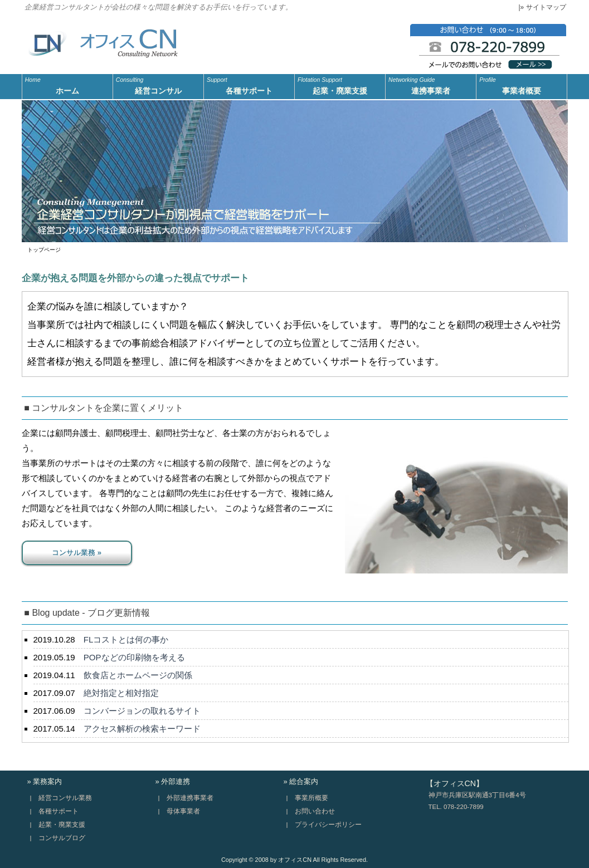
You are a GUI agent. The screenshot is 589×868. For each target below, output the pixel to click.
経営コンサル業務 (65, 798)
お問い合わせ (315, 811)
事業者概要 (522, 85)
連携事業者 (431, 85)
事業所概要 (311, 798)
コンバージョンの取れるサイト (142, 711)
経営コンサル (158, 85)
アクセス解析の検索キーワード (142, 729)
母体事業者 (183, 811)
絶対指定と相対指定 (121, 693)
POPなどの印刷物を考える (134, 657)
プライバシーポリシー (328, 825)
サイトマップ (546, 7)
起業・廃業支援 (340, 85)
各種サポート (249, 85)
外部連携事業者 (190, 798)
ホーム (67, 85)
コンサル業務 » (77, 553)
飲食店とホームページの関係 (138, 675)
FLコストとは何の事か (126, 639)
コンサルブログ (62, 838)
